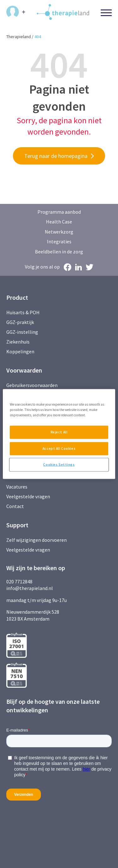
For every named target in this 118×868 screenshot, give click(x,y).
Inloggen (13, 12)
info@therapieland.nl (30, 588)
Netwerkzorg (59, 232)
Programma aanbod (59, 212)
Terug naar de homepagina (56, 156)
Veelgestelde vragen (28, 496)
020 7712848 (19, 582)
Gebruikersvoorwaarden (32, 385)
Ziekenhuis (18, 342)
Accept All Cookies (59, 448)
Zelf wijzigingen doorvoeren (37, 540)
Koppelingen (20, 351)
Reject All (59, 432)
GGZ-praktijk (20, 322)
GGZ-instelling (22, 332)
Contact (15, 506)
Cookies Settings (59, 465)
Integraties (59, 241)
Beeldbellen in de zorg (59, 252)
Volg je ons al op (42, 267)
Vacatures (17, 487)
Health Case (59, 222)
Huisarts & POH (23, 312)
